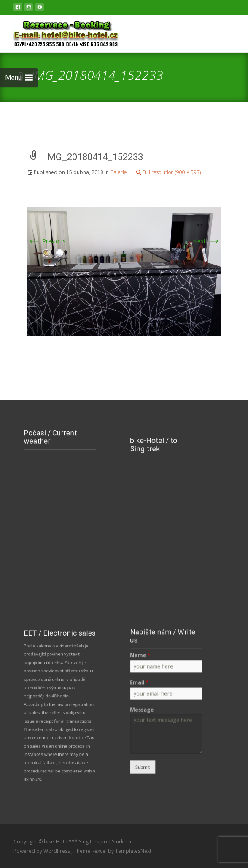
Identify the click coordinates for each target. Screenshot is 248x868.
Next (207, 241)
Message (146, 708)
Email (144, 686)
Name (144, 664)
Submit (147, 755)
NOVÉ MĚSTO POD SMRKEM (60, 473)
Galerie (119, 172)
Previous (46, 241)
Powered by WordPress (42, 851)
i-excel (100, 851)
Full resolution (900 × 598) (171, 172)
